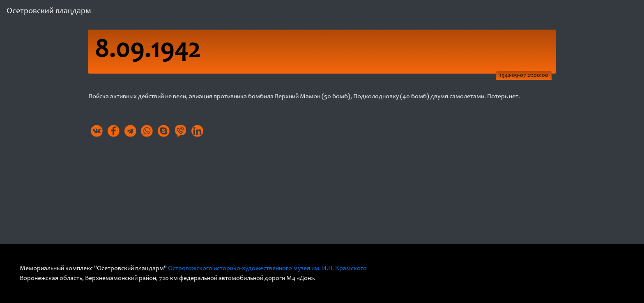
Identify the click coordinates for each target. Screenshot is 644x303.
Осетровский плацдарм (49, 12)
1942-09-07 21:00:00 (524, 76)
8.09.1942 (147, 51)
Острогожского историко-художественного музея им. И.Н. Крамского (267, 268)
